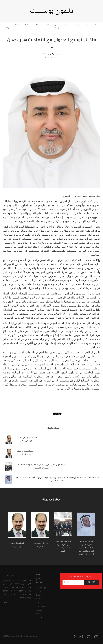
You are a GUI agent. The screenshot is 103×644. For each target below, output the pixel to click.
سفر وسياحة (56, 26)
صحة (97, 25)
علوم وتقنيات (6, 26)
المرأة (16, 25)
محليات (67, 25)
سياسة (87, 25)
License (35, 636)
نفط (26, 25)
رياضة (77, 25)
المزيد (5, 603)
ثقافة (36, 25)
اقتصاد (47, 25)
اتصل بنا (40, 582)
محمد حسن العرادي (54, 54)
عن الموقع (41, 579)
